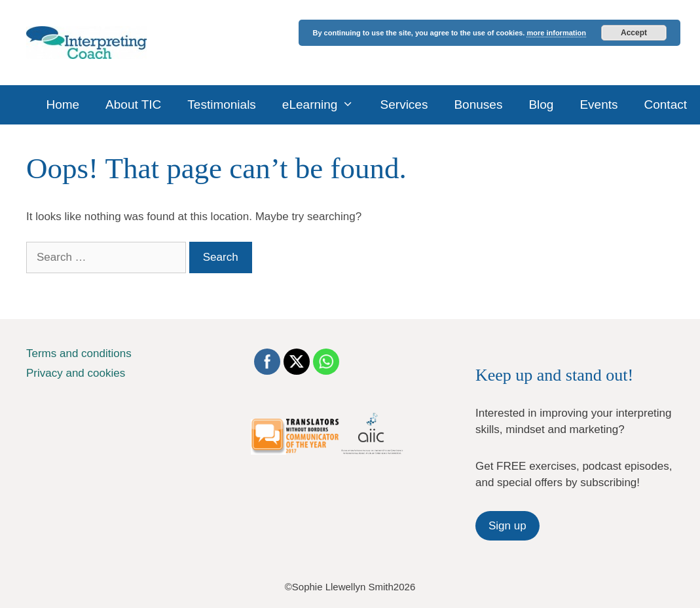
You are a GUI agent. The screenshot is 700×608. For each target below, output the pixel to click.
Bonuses (478, 104)
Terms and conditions (79, 353)
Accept (634, 33)
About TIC (133, 104)
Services (404, 104)
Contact (666, 104)
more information (556, 33)
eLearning (325, 105)
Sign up (507, 526)
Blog (541, 104)
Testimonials (222, 104)
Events (599, 104)
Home (63, 104)
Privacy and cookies (76, 373)
